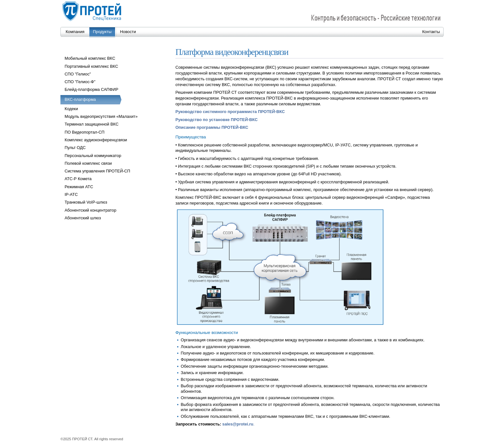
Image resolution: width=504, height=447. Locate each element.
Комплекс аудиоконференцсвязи (96, 140)
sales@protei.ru (238, 424)
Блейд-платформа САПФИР (91, 89)
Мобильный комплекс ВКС (90, 58)
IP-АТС (71, 194)
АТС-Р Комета (78, 179)
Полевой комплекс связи (88, 163)
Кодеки (71, 109)
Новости (128, 32)
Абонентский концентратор (90, 210)
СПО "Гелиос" (78, 74)
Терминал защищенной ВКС (92, 124)
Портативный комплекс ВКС (91, 66)
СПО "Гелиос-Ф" (80, 82)
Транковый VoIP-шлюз (86, 202)
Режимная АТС (79, 187)
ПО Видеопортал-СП (85, 132)
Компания (75, 32)
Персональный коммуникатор (93, 156)
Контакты (431, 32)
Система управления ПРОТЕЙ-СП (97, 171)
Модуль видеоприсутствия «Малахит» (101, 116)
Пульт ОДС (75, 148)
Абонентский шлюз (83, 218)
